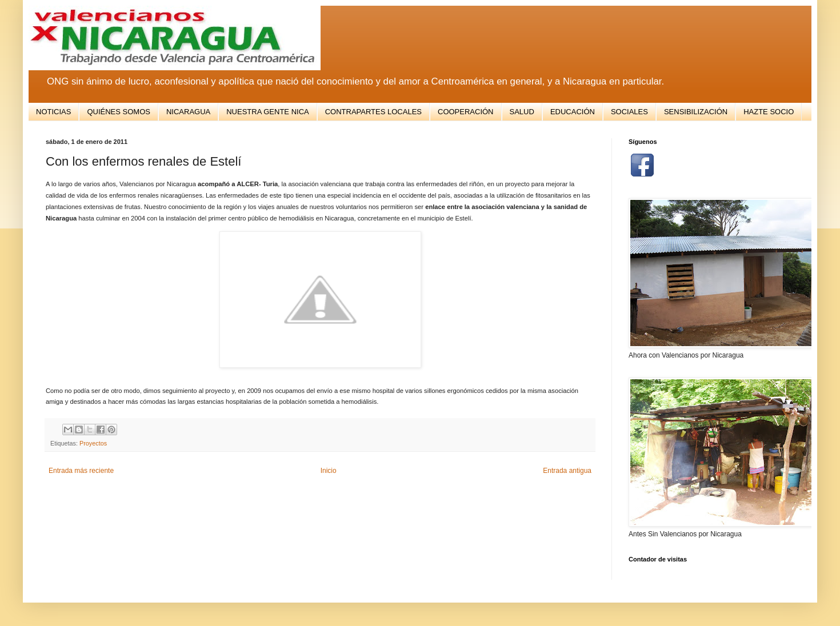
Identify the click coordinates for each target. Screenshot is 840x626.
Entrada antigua (567, 471)
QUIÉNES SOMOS (119, 112)
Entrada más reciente (81, 471)
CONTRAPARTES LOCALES (373, 112)
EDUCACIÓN (573, 112)
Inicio (329, 471)
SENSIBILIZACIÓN (696, 112)
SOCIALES (629, 112)
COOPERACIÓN (466, 112)
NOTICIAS (53, 112)
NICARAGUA (188, 112)
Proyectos (93, 443)
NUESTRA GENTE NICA (267, 112)
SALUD (522, 112)
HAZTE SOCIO (769, 112)
